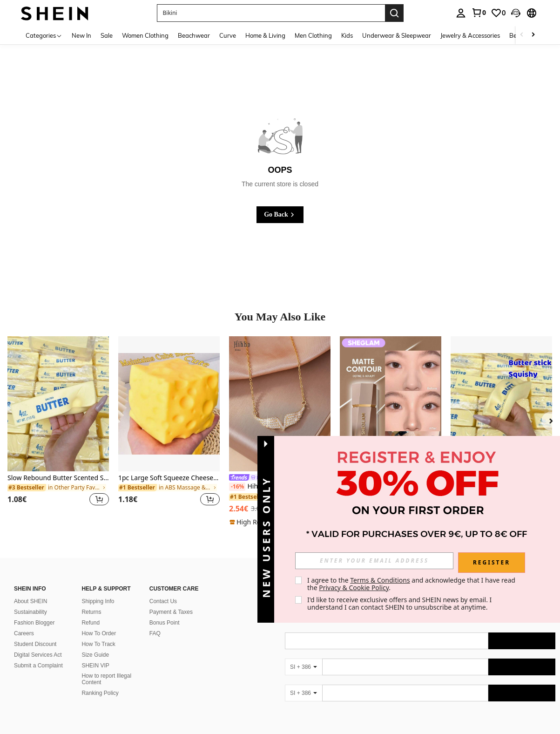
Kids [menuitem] (347, 35)
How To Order (99, 633)
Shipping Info (98, 601)
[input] (374, 561)
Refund (91, 623)
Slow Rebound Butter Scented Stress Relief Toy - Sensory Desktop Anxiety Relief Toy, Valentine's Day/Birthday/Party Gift (58, 478)
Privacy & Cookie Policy (354, 588)
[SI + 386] (304, 667)
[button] (271, 13)
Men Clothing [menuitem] (313, 35)
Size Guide (95, 655)
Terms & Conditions (380, 580)
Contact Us (163, 601)
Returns (91, 612)
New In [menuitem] (81, 35)
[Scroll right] (533, 35)
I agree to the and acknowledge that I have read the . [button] (412, 584)
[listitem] (58, 427)
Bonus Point (165, 623)
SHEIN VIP (95, 666)
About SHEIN (30, 601)
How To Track (98, 644)
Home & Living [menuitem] (265, 35)
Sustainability (30, 612)
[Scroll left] (522, 35)
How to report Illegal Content (106, 679)
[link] (479, 13)
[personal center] (461, 13)
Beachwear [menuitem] (194, 35)
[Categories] (44, 35)
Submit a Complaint (38, 666)
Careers (24, 633)
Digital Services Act (38, 655)
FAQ (155, 633)
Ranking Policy (100, 693)
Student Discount (35, 644)
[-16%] (237, 487)
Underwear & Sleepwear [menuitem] (397, 35)
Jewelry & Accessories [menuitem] (470, 35)
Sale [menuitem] (107, 35)
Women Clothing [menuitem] (145, 35)
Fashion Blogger (34, 623)
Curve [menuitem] (228, 35)
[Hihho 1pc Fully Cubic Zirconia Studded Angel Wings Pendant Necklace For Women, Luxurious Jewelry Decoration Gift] (280, 404)
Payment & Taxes (171, 612)
